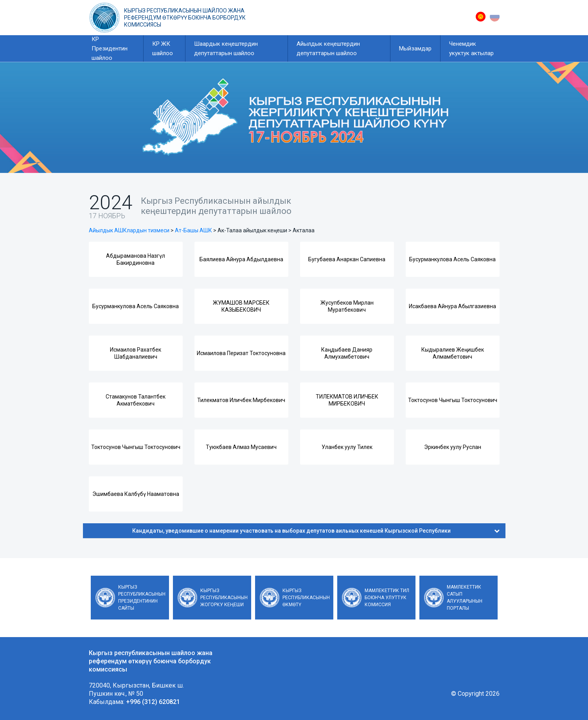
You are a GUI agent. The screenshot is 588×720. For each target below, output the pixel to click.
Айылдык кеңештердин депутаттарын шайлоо (328, 48)
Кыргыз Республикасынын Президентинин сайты (142, 598)
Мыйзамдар (415, 48)
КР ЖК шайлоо (163, 48)
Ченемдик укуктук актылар (471, 48)
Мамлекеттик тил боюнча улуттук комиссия (387, 598)
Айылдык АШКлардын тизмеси (129, 230)
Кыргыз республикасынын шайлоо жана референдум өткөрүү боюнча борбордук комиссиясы (185, 18)
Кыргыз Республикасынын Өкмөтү (306, 598)
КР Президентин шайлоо (110, 48)
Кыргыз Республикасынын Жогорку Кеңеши (224, 598)
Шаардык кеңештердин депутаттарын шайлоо (226, 48)
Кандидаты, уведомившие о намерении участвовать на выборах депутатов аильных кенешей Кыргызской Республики (316, 531)
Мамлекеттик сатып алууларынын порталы (465, 598)
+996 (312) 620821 (153, 702)
